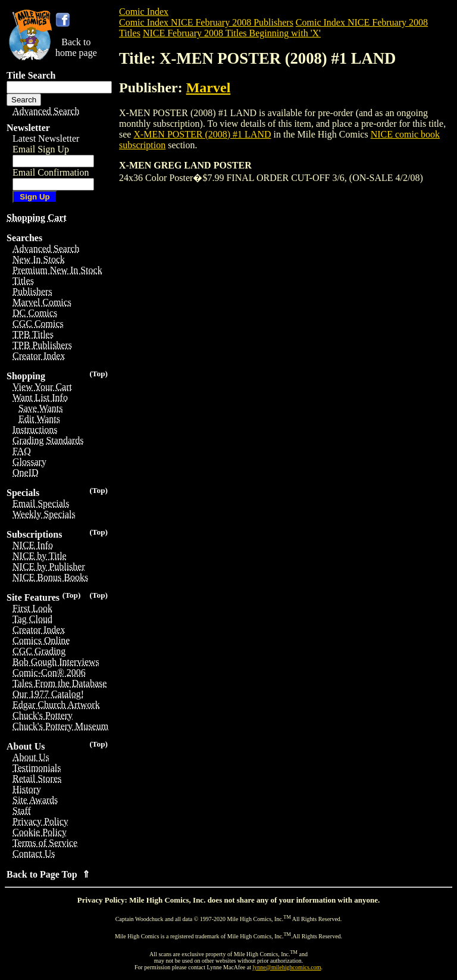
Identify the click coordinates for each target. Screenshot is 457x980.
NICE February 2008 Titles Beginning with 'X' (232, 33)
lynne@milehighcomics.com (287, 967)
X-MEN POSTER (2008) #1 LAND (202, 134)
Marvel (209, 88)
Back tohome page (76, 47)
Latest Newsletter (46, 138)
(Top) (98, 374)
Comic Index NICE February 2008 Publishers (206, 22)
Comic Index (144, 12)
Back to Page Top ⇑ (48, 874)
